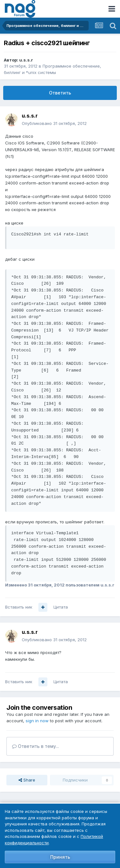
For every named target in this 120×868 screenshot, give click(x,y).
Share (27, 780)
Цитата (61, 607)
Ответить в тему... (36, 746)
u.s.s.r (26, 60)
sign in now (37, 721)
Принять (60, 857)
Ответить (60, 93)
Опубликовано (54, 123)
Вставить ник (19, 607)
